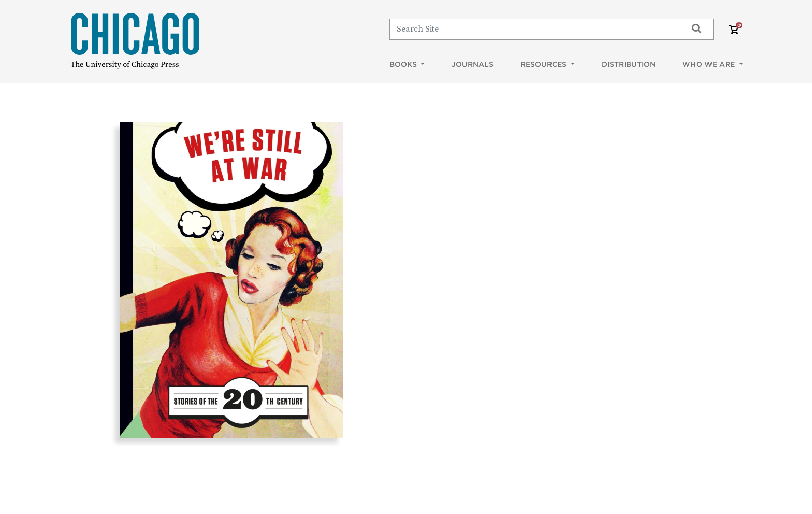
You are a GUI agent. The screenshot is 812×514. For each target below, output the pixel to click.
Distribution (629, 64)
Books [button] (404, 64)
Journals (473, 64)
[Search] (534, 29)
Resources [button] (545, 64)
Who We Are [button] (709, 64)
